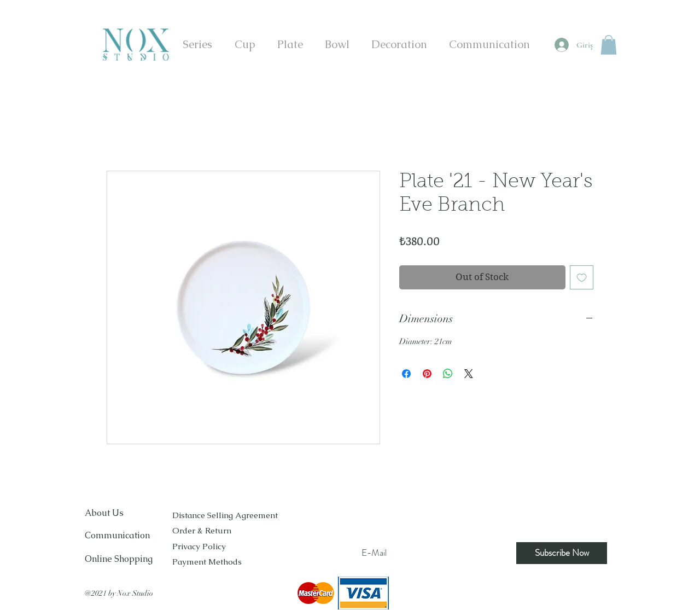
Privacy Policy (199, 546)
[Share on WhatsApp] (448, 374)
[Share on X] (469, 374)
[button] (609, 45)
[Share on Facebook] (406, 374)
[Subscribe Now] (562, 553)
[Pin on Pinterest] (427, 374)
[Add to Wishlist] (582, 277)
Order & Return (203, 530)
